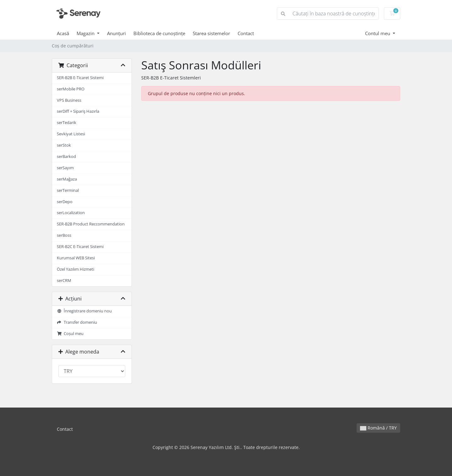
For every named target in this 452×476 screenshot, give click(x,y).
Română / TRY (378, 428)
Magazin (86, 33)
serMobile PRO (71, 89)
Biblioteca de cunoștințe (159, 33)
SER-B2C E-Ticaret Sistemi (80, 247)
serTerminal (68, 190)
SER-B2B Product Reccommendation (91, 224)
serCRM (64, 281)
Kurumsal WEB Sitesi (76, 258)
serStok (64, 145)
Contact (246, 33)
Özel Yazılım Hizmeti (75, 269)
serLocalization (71, 213)
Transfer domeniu (77, 322)
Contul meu (378, 33)
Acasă (63, 33)
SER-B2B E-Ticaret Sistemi (80, 78)
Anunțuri (116, 33)
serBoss (64, 235)
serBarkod (66, 157)
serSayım (65, 168)
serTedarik (67, 123)
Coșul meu (70, 334)
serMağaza (67, 179)
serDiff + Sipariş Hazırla (78, 111)
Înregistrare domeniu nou (84, 311)
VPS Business (69, 100)
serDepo (65, 202)
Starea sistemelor (211, 33)
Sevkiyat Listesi (71, 134)
